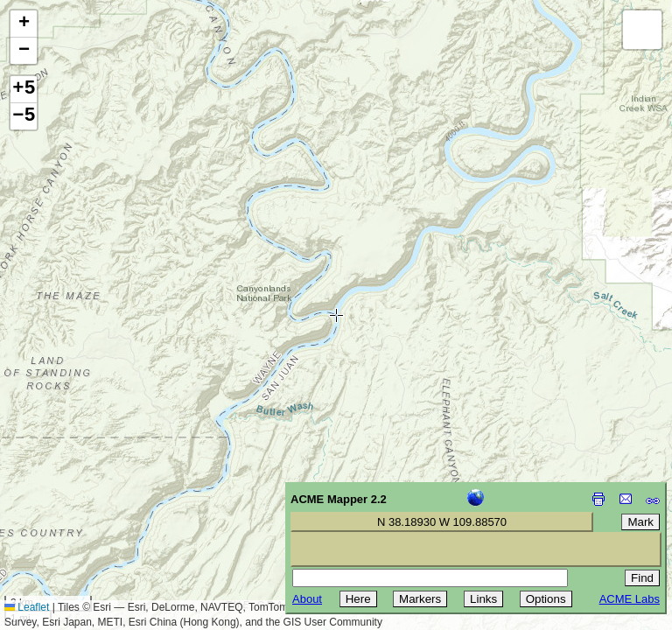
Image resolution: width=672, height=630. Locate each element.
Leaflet (27, 607)
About (307, 599)
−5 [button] (24, 116)
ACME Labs (630, 599)
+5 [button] (24, 89)
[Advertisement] (93, 506)
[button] (24, 24)
